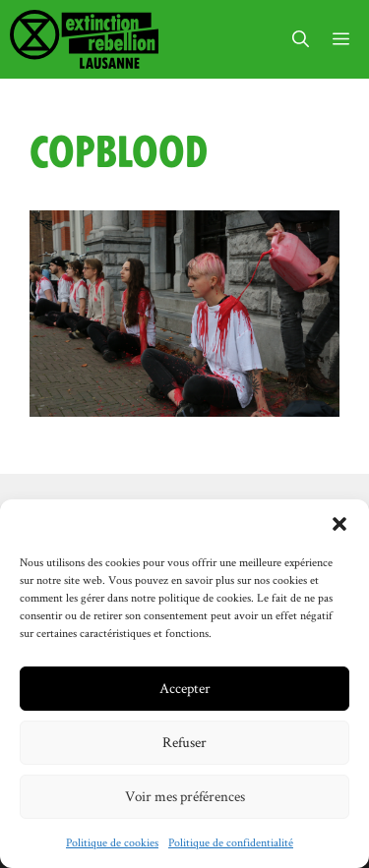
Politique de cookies (112, 842)
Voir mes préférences (185, 796)
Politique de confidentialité (231, 842)
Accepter (185, 688)
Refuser (184, 742)
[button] (339, 524)
